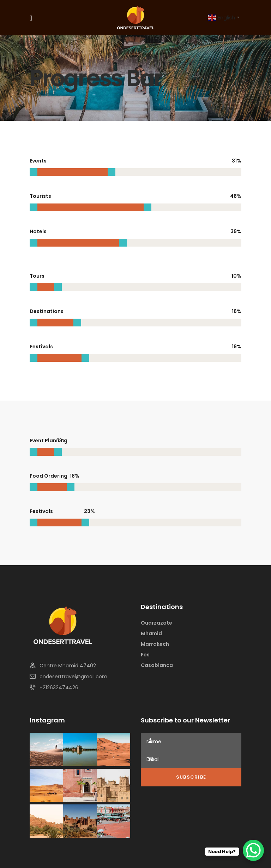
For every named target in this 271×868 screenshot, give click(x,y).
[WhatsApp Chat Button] (253, 850)
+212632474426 (59, 687)
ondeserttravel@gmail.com (73, 677)
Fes (145, 655)
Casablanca (157, 665)
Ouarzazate (156, 623)
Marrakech (155, 644)
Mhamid (151, 633)
